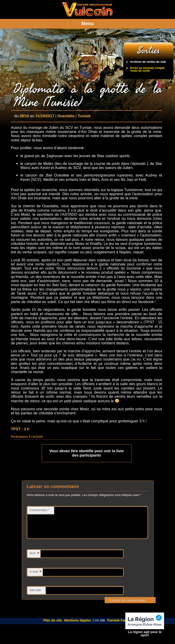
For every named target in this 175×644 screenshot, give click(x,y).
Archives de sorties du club (148, 62)
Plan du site (53, 626)
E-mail (36, 578)
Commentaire (40, 510)
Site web (35, 596)
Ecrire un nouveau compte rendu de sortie (147, 69)
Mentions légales (78, 626)
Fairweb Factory (120, 626)
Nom (34, 559)
